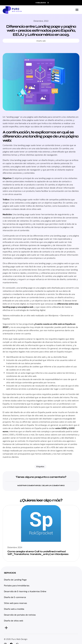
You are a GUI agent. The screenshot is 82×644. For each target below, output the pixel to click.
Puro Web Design (19, 639)
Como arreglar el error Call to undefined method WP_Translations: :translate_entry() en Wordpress (38, 553)
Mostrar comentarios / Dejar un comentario (41, 485)
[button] (77, 10)
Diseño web (41, 41)
